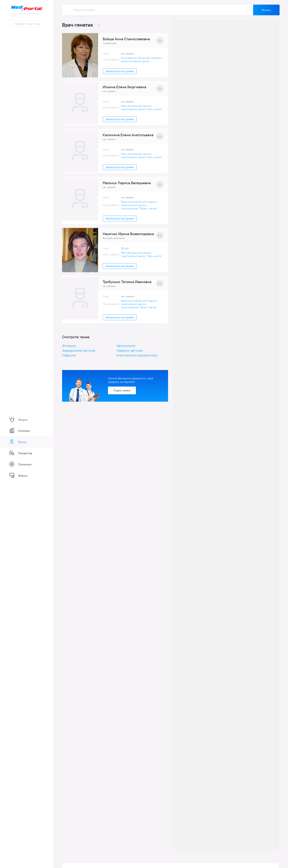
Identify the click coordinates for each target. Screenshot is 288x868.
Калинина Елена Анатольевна (128, 135)
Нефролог (69, 355)
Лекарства (21, 453)
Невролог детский (129, 351)
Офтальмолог (126, 346)
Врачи (18, 442)
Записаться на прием (120, 71)
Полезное (20, 464)
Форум (18, 476)
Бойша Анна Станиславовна (126, 39)
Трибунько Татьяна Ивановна (127, 282)
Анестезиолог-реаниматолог (137, 355)
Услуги (18, 420)
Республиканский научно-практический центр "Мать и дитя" (142, 108)
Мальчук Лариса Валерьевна (127, 183)
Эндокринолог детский (79, 351)
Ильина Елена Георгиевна (124, 87)
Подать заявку (122, 390)
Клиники (19, 431)
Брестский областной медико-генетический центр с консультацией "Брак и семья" (139, 205)
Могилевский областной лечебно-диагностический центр (142, 60)
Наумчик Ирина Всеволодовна (128, 234)
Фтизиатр (69, 346)
